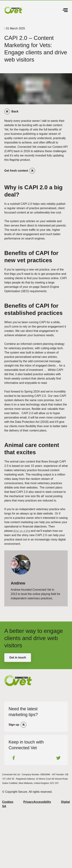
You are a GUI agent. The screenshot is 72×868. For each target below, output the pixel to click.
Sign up (14, 725)
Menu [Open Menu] (65, 10)
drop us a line (22, 531)
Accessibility (42, 802)
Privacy (28, 802)
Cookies (8, 802)
